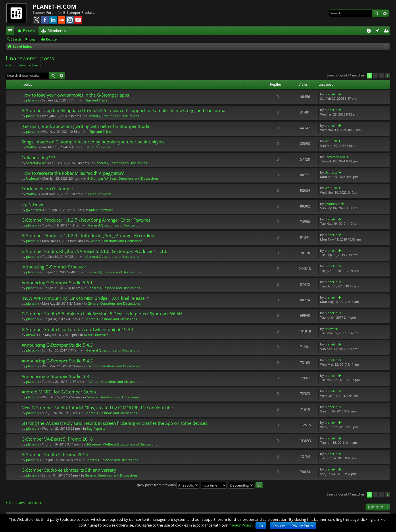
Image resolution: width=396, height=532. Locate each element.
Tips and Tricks (96, 100)
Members (55, 31)
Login (33, 39)
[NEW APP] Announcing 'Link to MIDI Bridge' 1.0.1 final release (83, 298)
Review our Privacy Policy (293, 526)
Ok (261, 526)
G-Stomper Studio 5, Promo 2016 (55, 455)
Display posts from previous (166, 485)
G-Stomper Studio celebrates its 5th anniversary (69, 470)
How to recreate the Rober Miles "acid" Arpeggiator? (73, 173)
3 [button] (381, 76)
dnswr (31, 335)
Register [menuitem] (387, 32)
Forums (29, 31)
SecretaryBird (36, 163)
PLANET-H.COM (55, 6)
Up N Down (33, 204)
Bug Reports (96, 428)
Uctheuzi (33, 178)
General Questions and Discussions (113, 116)
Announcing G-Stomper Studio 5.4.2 (57, 361)
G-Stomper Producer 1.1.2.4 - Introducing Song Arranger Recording (88, 236)
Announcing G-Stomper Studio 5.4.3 (57, 345)
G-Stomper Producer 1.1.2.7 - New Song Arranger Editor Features (86, 220)
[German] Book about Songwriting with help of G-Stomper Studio (86, 126)
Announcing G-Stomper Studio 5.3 (55, 376)
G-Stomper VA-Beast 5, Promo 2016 (57, 439)
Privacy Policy (240, 525)
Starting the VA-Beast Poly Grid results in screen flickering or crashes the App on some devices (114, 423)
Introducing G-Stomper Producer (54, 267)
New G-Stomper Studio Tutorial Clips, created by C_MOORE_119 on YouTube (97, 408)
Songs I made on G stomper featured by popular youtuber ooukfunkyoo (93, 142)
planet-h (32, 100)
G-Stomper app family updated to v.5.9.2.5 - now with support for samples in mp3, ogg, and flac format (124, 111)
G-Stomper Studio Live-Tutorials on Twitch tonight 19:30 (77, 330)
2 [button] (375, 76)
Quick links (11, 32)
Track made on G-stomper (47, 189)
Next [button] (388, 76)
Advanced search (385, 13)
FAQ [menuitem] (371, 32)
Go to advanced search (26, 65)
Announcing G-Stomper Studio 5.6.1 (57, 283)
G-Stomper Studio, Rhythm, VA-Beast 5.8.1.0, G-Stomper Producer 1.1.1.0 (95, 251)
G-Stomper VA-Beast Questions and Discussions (123, 178)
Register (52, 39)
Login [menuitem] (378, 32)
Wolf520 (32, 147)
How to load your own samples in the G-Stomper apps (75, 95)
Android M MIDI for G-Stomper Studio (59, 392)
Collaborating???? (38, 158)
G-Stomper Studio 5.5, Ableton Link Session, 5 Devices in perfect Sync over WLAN (102, 314)
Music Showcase (99, 147)
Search (376, 13)
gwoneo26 (34, 210)
